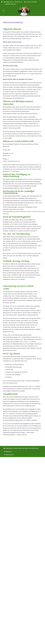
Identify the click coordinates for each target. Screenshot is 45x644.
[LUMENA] (24, 11)
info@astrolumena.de (13, 161)
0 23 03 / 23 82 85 (31, 2)
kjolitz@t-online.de (10, 4)
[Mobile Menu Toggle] (4, 11)
